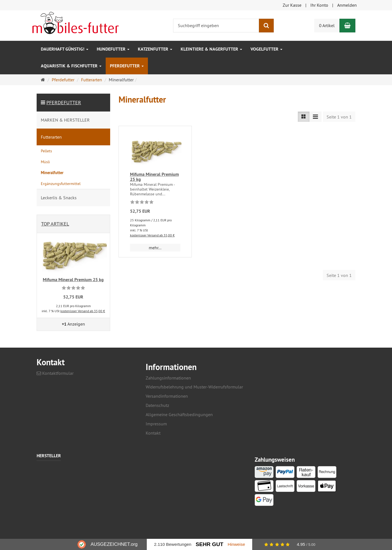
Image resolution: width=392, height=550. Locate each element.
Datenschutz (157, 405)
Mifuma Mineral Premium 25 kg (154, 177)
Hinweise (236, 544)
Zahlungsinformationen (168, 378)
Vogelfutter (266, 49)
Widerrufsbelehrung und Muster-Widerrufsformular (194, 387)
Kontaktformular (55, 373)
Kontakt (153, 433)
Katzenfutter (155, 49)
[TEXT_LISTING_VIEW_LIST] (304, 117)
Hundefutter (113, 49)
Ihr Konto (319, 5)
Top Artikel (55, 224)
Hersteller (49, 456)
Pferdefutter (127, 66)
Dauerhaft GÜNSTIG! (65, 49)
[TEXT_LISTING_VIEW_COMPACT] (315, 117)
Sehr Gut (210, 544)
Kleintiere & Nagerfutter (211, 49)
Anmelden (347, 5)
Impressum (156, 424)
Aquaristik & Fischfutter (71, 66)
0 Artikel (327, 25)
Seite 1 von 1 (339, 117)
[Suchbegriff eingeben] (216, 26)
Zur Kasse (292, 5)
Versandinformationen (167, 396)
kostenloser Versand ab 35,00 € (152, 235)
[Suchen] (266, 26)
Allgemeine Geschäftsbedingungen (179, 414)
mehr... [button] (155, 248)
